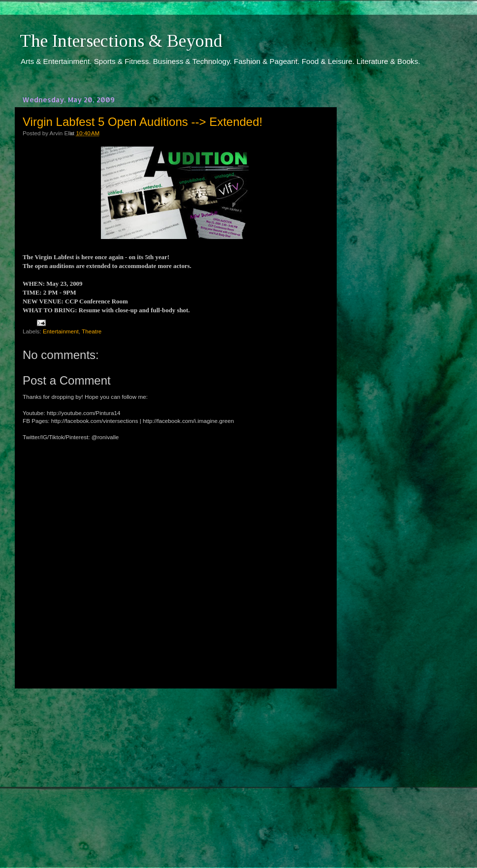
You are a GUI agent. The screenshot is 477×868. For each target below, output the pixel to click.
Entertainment (61, 331)
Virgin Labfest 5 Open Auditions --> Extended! (143, 122)
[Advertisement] (175, 769)
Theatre (92, 331)
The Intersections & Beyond (121, 41)
